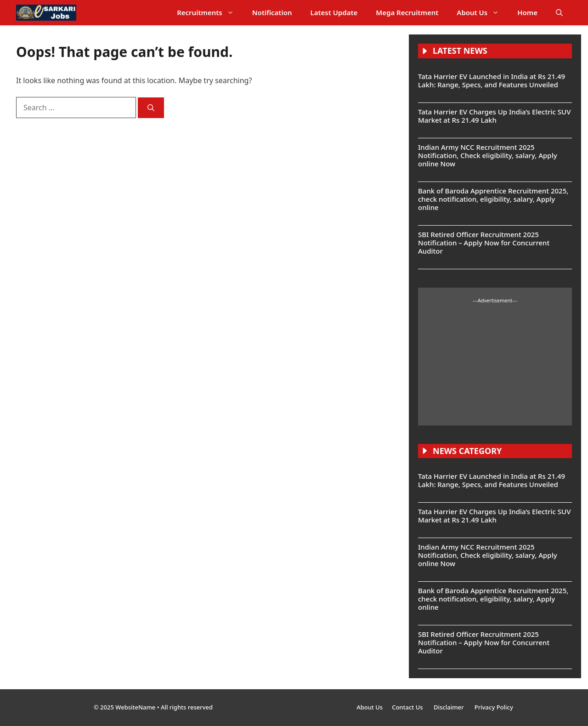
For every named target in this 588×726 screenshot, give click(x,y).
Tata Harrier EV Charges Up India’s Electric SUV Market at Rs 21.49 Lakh (494, 116)
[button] (559, 13)
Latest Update (334, 12)
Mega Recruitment (407, 12)
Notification (272, 12)
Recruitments (210, 13)
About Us (482, 13)
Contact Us (408, 707)
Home (527, 12)
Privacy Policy (494, 707)
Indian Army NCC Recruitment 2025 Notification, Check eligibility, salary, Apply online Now (488, 155)
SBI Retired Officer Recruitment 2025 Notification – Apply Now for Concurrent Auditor (484, 243)
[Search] (151, 108)
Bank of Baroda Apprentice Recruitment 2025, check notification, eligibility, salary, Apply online (493, 199)
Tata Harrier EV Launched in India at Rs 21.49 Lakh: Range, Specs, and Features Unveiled (492, 80)
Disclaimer (449, 707)
